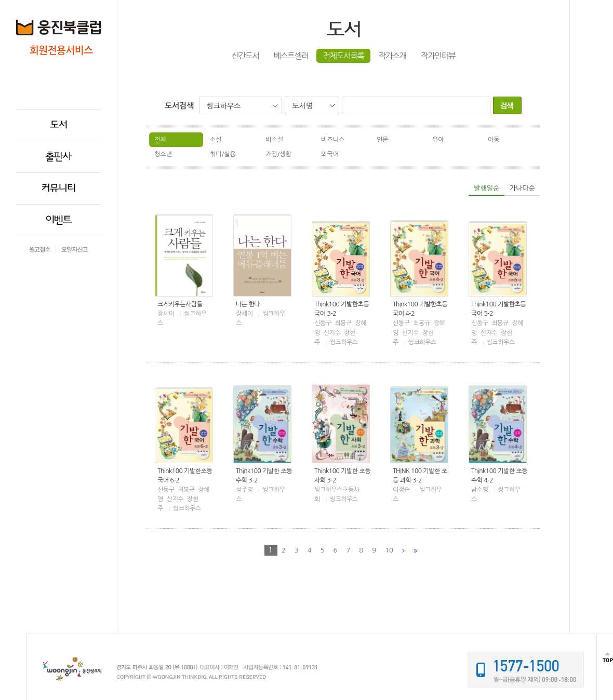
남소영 (479, 490)
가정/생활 (278, 154)
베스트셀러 (291, 56)
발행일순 (487, 188)
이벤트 (59, 220)
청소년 (163, 154)
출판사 (58, 157)
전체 (160, 140)
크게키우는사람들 (180, 304)
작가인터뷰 (438, 56)
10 (389, 550)
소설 (216, 140)
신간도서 (245, 56)
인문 (383, 140)
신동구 (323, 323)
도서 (58, 125)
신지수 (332, 333)
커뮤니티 (58, 189)
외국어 (330, 154)
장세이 (166, 314)
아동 (494, 140)
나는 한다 (248, 304)
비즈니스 (333, 140)
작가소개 (392, 56)
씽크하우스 (223, 106)
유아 (438, 140)
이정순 (401, 490)
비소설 (274, 140)
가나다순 (522, 188)
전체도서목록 (343, 56)
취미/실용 (223, 154)
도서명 (302, 106)
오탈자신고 (75, 250)
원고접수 (40, 250)
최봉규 (343, 323)
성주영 (244, 490)
